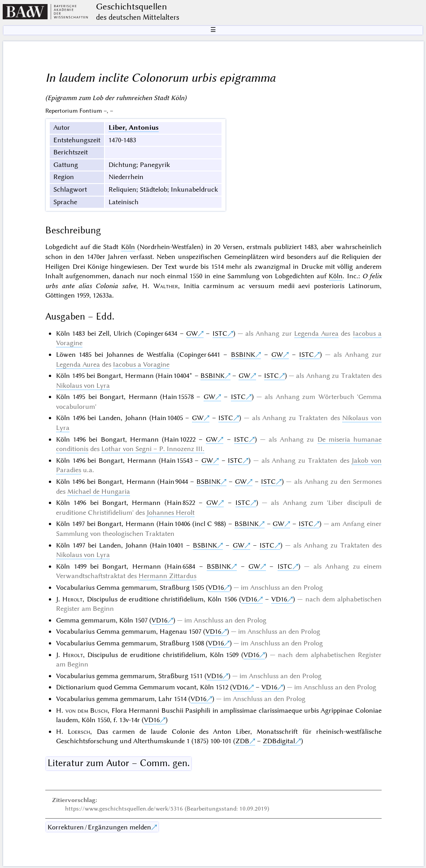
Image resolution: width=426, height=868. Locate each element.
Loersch (79, 732)
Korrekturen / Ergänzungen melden (99, 827)
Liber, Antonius (134, 127)
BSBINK (243, 355)
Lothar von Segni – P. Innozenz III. (153, 449)
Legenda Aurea (316, 333)
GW (192, 333)
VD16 (216, 587)
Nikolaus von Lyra (83, 386)
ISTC (220, 333)
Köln (128, 247)
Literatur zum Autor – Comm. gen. (119, 763)
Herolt (72, 599)
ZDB (242, 741)
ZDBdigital (279, 741)
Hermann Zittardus (167, 576)
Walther (166, 286)
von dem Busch (87, 710)
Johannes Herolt (171, 513)
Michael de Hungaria (99, 491)
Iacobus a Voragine (141, 364)
